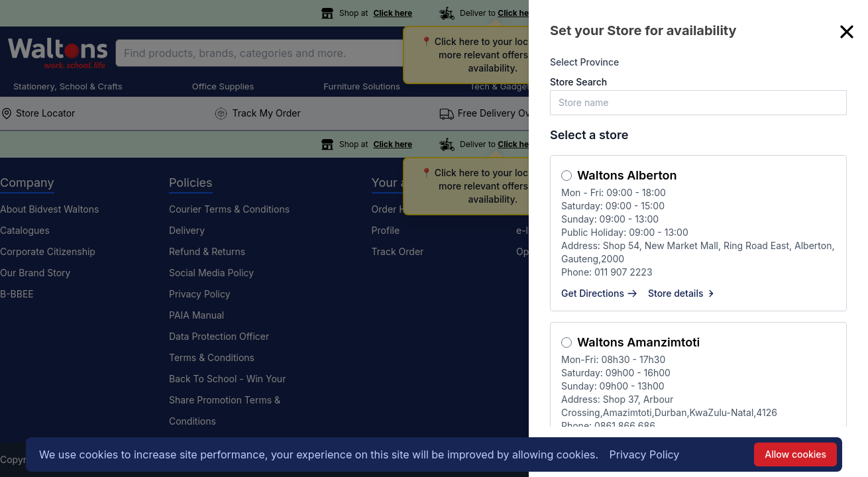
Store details (682, 293)
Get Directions (599, 293)
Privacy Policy (645, 454)
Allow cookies (795, 454)
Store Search (578, 82)
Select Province (584, 62)
